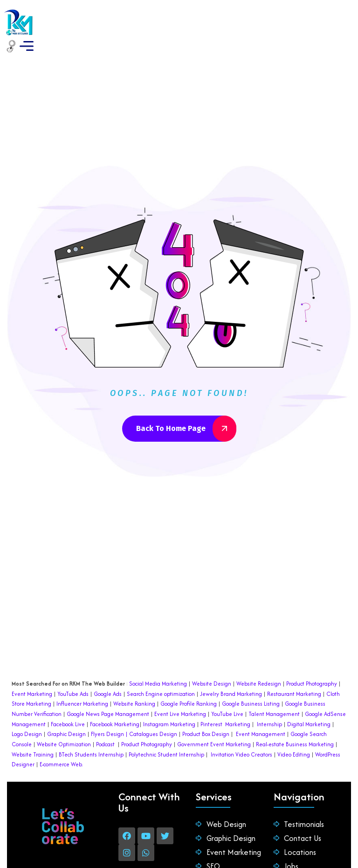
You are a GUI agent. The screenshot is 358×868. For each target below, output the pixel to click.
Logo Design (27, 710)
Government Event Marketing (214, 720)
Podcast (105, 720)
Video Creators (254, 730)
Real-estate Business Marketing (295, 720)
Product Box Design (206, 710)
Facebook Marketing (115, 700)
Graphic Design (66, 710)
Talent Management (274, 690)
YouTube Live (227, 690)
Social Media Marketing (158, 659)
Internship (269, 700)
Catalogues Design (153, 710)
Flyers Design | (109, 710)
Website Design (212, 659)
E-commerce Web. (61, 740)
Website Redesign (258, 659)
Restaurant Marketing (294, 670)
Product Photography (311, 659)
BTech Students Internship (90, 730)
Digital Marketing (309, 700)
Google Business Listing (251, 679)
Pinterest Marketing (225, 700)
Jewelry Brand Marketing (231, 670)
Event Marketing (32, 670)
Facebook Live (68, 700)
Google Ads (108, 670)
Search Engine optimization (161, 670)
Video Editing (294, 730)
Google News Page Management (108, 690)
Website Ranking (134, 679)
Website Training (33, 730)
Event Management (261, 710)
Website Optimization (64, 720)
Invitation (222, 730)
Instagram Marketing (169, 700)
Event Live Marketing (179, 690)
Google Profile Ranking (189, 679)
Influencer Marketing (82, 679)
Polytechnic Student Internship (166, 730)
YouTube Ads (73, 670)
